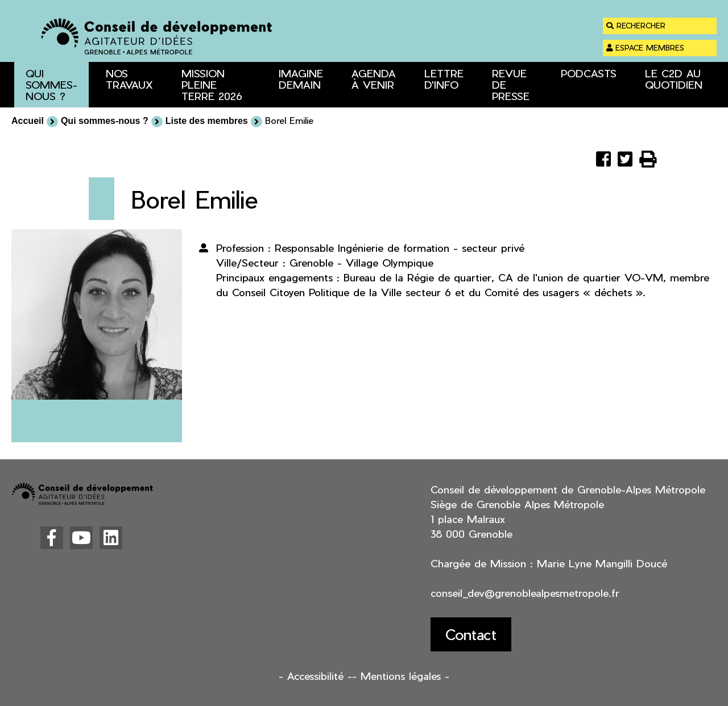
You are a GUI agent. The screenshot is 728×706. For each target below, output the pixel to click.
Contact (471, 634)
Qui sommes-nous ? (105, 121)
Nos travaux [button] (129, 79)
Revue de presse (511, 84)
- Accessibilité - (315, 676)
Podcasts (589, 73)
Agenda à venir (374, 79)
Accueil (28, 121)
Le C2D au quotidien (674, 79)
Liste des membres (207, 121)
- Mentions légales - (401, 676)
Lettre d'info (444, 79)
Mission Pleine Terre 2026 (212, 84)
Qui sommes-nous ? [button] (51, 84)
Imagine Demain (301, 79)
